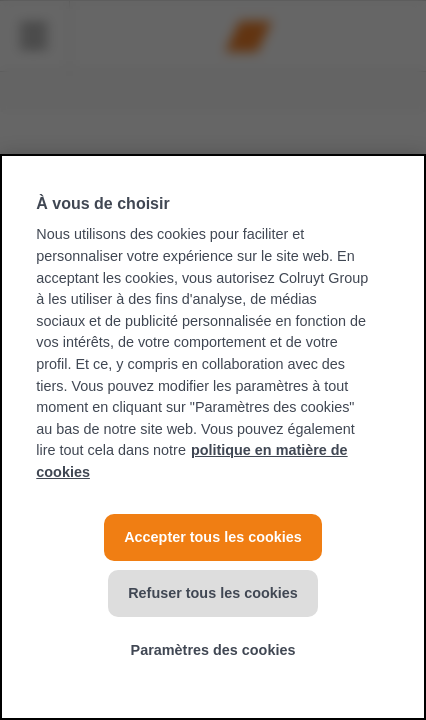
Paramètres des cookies (213, 650)
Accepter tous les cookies (213, 537)
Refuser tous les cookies (213, 593)
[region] (213, 437)
